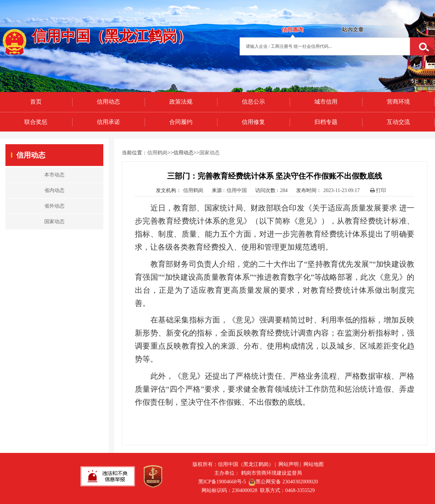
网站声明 (289, 464)
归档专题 (326, 122)
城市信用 (326, 102)
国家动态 (210, 153)
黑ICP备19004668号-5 (222, 482)
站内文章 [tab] (353, 30)
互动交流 (398, 122)
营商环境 (398, 102)
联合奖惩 (36, 122)
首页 (36, 102)
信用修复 (253, 122)
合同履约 (181, 122)
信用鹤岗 (157, 153)
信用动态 (108, 102)
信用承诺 (108, 122)
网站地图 (314, 464)
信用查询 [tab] (293, 30)
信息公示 (253, 102)
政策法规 (181, 102)
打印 (378, 190)
